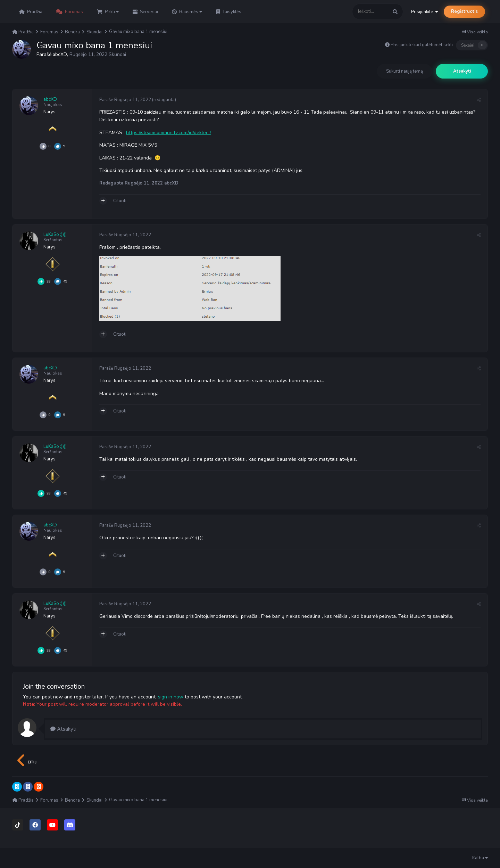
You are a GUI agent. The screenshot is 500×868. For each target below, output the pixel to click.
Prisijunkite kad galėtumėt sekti (422, 45)
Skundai (118, 54)
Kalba (480, 858)
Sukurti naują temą (405, 71)
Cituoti (120, 201)
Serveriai (145, 12)
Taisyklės (229, 12)
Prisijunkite (425, 12)
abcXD (60, 54)
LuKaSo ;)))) (55, 235)
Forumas (70, 12)
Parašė (125, 100)
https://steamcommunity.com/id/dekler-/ (169, 133)
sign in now (171, 697)
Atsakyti (462, 71)
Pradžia (31, 12)
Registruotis (464, 11)
